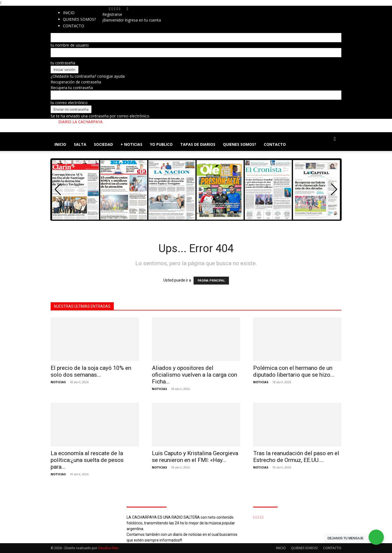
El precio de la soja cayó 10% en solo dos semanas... (91, 371)
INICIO (69, 13)
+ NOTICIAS (131, 144)
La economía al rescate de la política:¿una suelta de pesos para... (87, 460)
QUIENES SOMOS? (79, 19)
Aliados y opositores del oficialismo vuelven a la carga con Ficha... (195, 375)
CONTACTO (275, 144)
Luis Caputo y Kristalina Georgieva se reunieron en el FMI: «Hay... (195, 457)
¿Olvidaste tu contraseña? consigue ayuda (88, 76)
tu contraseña (63, 63)
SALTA (80, 144)
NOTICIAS (58, 382)
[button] (335, 139)
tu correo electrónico (69, 103)
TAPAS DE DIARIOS (198, 144)
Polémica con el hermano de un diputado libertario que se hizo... (294, 371)
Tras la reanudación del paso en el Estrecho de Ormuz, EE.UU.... (296, 457)
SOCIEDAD (103, 144)
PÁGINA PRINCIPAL (211, 281)
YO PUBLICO (161, 144)
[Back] (128, 9)
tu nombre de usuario (70, 45)
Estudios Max (108, 548)
